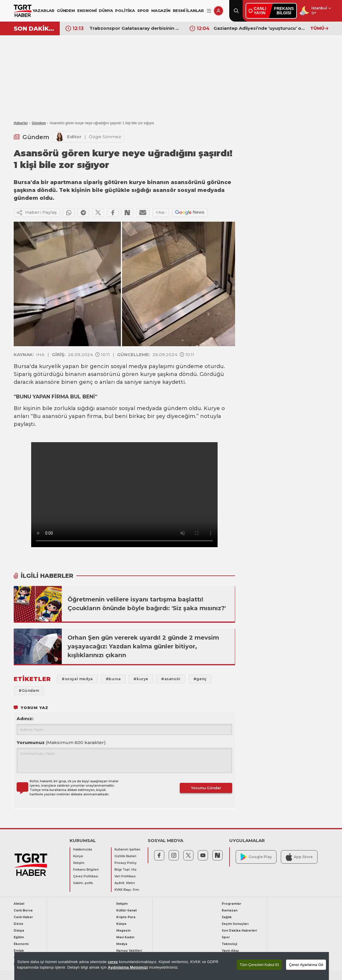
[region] (172, 966)
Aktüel (19, 904)
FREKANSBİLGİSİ (284, 11)
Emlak (19, 951)
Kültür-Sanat (126, 910)
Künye (78, 856)
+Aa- (161, 212)
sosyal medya (129, 366)
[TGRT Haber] (23, 11)
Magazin (123, 931)
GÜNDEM (66, 10)
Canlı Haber (23, 917)
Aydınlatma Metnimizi (128, 967)
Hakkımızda (83, 849)
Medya (122, 944)
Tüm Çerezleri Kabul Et (259, 965)
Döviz (18, 924)
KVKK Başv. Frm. (127, 890)
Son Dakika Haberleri (239, 931)
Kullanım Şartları (127, 849)
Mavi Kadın (125, 937)
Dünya (19, 931)
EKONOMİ (87, 10)
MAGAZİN (161, 10)
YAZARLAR (44, 10)
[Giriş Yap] (218, 11)
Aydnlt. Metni (125, 883)
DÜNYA (106, 10)
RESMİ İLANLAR (188, 10)
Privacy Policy (126, 863)
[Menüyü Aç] (209, 11)
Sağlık (227, 917)
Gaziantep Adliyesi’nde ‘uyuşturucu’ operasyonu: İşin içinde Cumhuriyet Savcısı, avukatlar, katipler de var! (259, 28)
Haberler (21, 123)
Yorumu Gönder (206, 788)
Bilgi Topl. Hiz (126, 870)
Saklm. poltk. (83, 883)
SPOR (143, 10)
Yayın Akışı (230, 951)
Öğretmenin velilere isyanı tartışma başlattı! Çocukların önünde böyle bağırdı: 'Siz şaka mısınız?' (147, 604)
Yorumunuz (61, 742)
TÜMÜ (319, 28)
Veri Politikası (125, 876)
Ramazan (230, 910)
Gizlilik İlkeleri (125, 856)
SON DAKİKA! (35, 29)
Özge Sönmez (105, 137)
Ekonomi (21, 944)
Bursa (22, 366)
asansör (107, 408)
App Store (299, 857)
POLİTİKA (125, 10)
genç (86, 382)
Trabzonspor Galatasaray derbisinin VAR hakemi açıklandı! (135, 28)
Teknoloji (229, 944)
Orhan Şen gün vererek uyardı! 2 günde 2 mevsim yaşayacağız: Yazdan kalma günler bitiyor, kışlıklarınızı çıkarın (143, 646)
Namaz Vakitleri (129, 951)
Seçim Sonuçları (235, 924)
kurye (148, 374)
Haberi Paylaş (37, 213)
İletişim (79, 863)
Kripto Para (126, 917)
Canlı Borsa (23, 910)
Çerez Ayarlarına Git (306, 965)
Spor (226, 937)
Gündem (39, 123)
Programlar (231, 904)
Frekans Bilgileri (86, 870)
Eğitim (19, 937)
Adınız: (25, 719)
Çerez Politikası (86, 876)
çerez (113, 962)
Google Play (256, 857)
